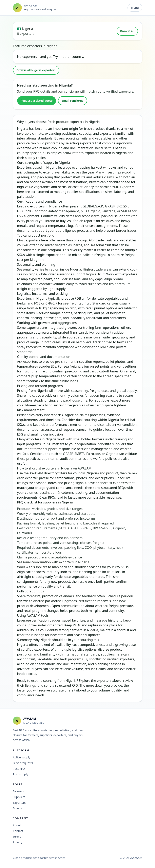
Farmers (18, 791)
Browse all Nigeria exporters (36, 70)
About (17, 825)
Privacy (18, 842)
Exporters (19, 803)
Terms (17, 837)
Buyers (17, 808)
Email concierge (73, 101)
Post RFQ (19, 769)
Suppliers (19, 797)
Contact (18, 831)
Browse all (127, 31)
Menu (135, 8)
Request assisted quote (37, 101)
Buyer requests (23, 763)
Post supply (21, 774)
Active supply (22, 757)
